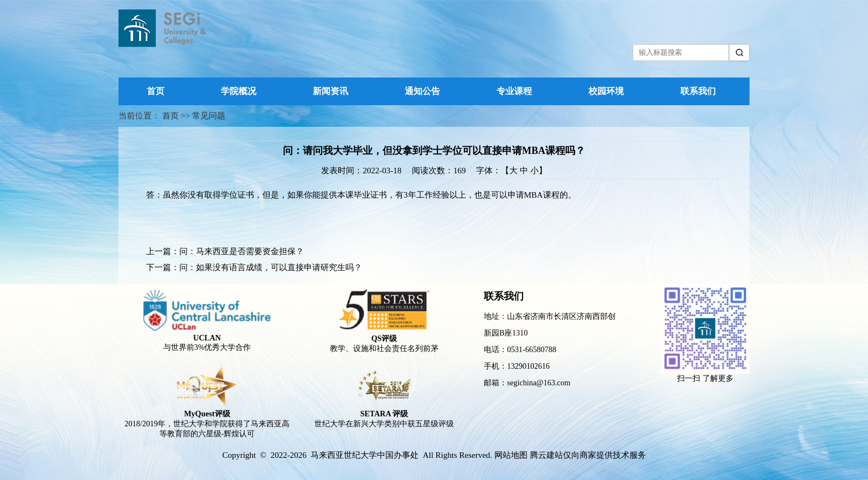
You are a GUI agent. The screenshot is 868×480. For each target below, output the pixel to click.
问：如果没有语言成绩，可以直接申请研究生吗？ (271, 267)
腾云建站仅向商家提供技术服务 (588, 455)
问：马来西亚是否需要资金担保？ (242, 251)
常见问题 (209, 116)
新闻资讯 (330, 91)
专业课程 (514, 91)
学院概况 (239, 91)
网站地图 (511, 455)
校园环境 (606, 91)
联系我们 (698, 91)
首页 (156, 91)
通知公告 (422, 91)
